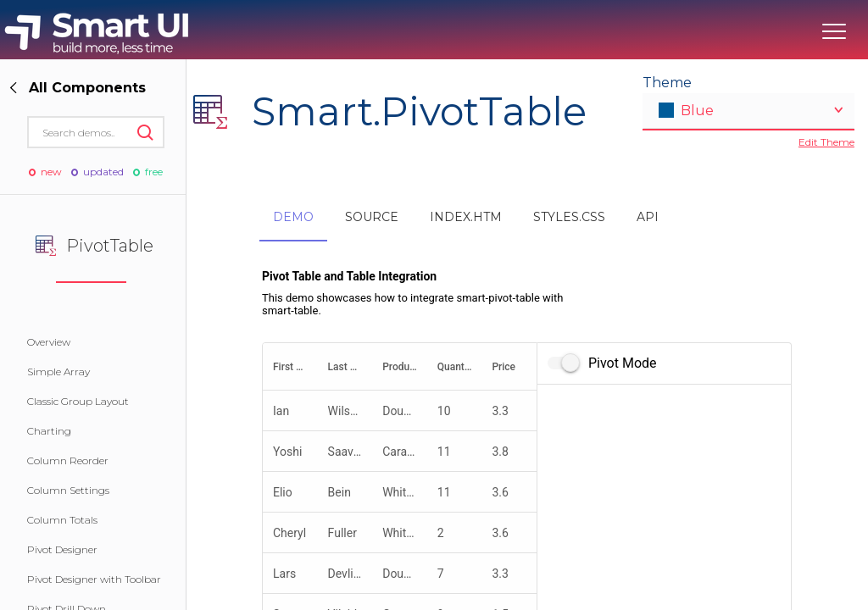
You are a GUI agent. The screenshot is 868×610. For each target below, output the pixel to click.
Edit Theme (826, 142)
